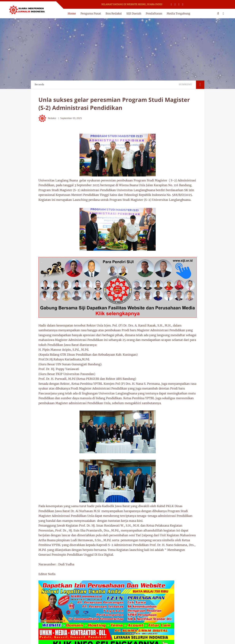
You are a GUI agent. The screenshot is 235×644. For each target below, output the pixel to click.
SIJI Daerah (134, 14)
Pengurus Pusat (91, 14)
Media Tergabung (178, 14)
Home (72, 14)
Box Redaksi (114, 14)
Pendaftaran (154, 14)
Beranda (39, 84)
